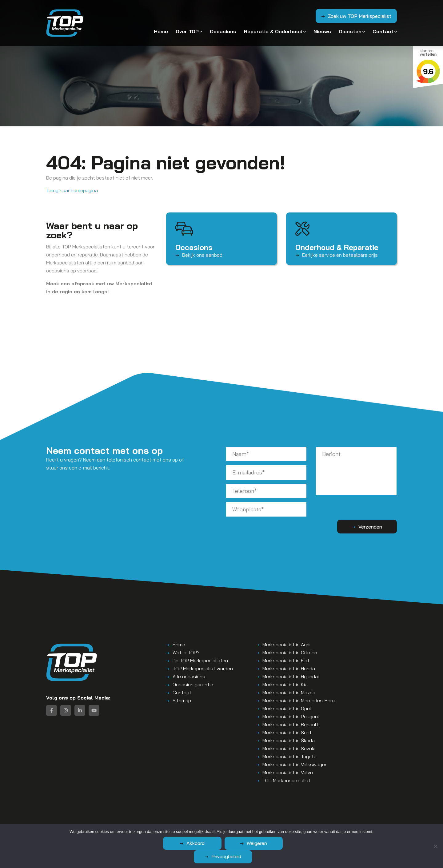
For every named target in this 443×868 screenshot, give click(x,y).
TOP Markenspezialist (286, 780)
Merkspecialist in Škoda (289, 740)
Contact (383, 31)
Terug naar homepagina (72, 190)
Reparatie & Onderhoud (273, 31)
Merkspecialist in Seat (287, 732)
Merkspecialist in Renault (290, 724)
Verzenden (372, 527)
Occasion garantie (193, 684)
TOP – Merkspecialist (105, 829)
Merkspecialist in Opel (287, 708)
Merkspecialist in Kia (285, 684)
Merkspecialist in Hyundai (291, 676)
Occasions (223, 31)
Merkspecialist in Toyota (289, 756)
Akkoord (168, 856)
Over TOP (187, 31)
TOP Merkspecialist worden (203, 668)
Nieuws (322, 31)
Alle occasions (189, 676)
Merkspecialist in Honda (289, 668)
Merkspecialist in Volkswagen (295, 764)
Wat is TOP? (186, 652)
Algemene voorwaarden (153, 829)
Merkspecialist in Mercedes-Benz (299, 700)
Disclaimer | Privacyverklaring (208, 829)
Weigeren (226, 856)
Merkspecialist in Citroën (290, 652)
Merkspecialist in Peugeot (291, 716)
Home (161, 31)
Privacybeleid (285, 856)
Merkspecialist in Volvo (288, 772)
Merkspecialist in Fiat (286, 660)
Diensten (350, 31)
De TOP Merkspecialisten (200, 660)
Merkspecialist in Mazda (289, 692)
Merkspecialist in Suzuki (289, 748)
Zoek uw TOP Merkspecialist (359, 16)
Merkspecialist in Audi (286, 644)
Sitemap (182, 700)
